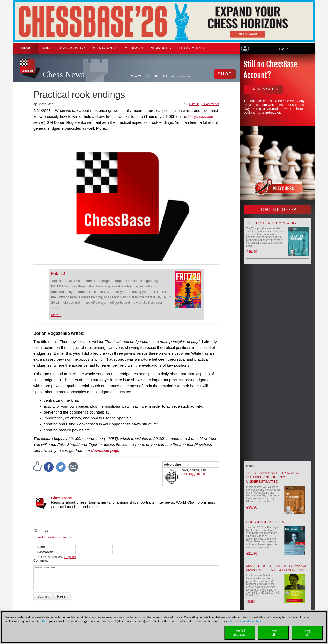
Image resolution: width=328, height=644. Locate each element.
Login (284, 49)
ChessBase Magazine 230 (270, 522)
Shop (25, 48)
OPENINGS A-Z (73, 48)
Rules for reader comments (52, 537)
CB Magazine (105, 48)
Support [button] (161, 48)
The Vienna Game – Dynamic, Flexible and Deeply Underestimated (273, 477)
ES (184, 76)
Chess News (64, 74)
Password (45, 552)
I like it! (194, 104)
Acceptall (307, 633)
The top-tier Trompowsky (271, 223)
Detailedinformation (240, 633)
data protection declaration (244, 621)
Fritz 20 (58, 274)
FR (189, 76)
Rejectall (274, 633)
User (41, 547)
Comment (40, 561)
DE (173, 76)
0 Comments (210, 104)
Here (45, 621)
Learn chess (192, 48)
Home (47, 48)
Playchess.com (201, 116)
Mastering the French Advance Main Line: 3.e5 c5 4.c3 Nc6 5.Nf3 (277, 568)
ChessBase (61, 498)
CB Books (134, 48)
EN (179, 76)
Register (70, 557)
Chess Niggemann (192, 474)
